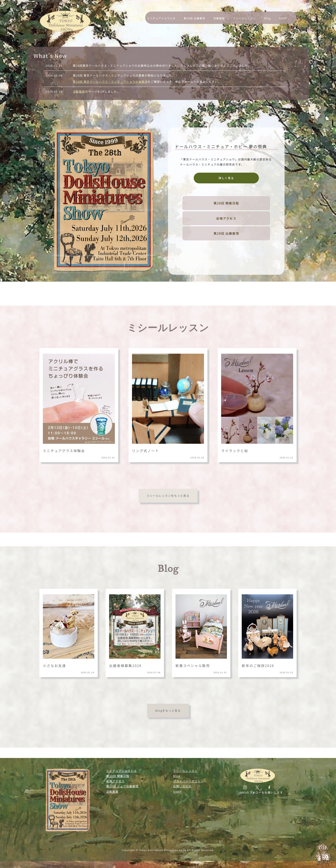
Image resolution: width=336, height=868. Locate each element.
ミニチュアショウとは (161, 18)
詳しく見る (226, 178)
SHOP (283, 18)
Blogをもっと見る (168, 710)
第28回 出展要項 (194, 18)
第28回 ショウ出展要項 (122, 786)
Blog (268, 18)
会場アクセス (226, 218)
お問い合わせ (182, 786)
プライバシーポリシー (188, 781)
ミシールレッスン (245, 18)
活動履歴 (219, 18)
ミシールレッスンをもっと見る (168, 496)
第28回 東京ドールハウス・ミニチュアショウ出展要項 (110, 82)
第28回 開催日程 (226, 203)
